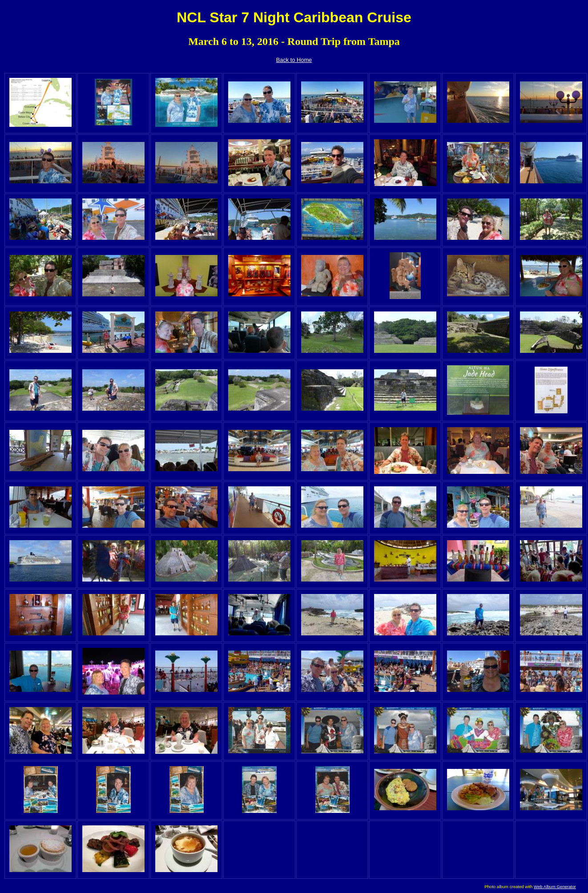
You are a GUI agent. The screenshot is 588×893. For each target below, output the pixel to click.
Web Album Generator (555, 887)
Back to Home (294, 60)
